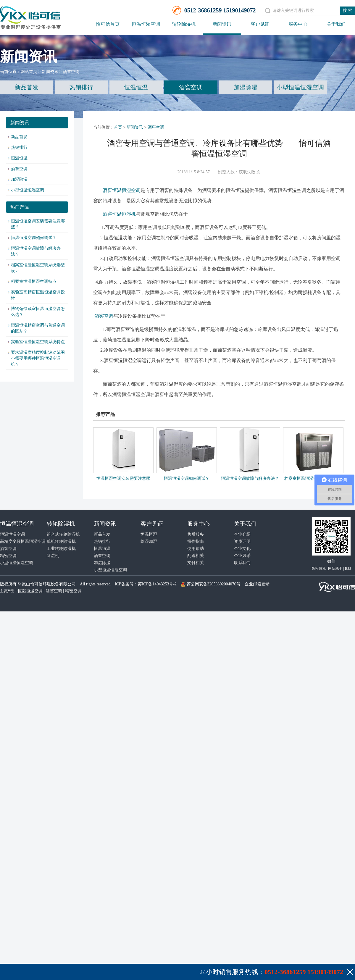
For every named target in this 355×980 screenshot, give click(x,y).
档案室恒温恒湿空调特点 (34, 281)
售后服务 (196, 534)
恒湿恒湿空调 (30, 591)
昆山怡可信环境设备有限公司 (49, 584)
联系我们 (242, 563)
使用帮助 (196, 549)
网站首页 (29, 72)
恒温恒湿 (149, 534)
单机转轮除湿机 (61, 541)
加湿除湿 (246, 87)
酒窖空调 (71, 72)
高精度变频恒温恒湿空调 (23, 541)
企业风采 (242, 556)
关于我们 (336, 24)
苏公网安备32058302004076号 (214, 584)
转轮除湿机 (184, 24)
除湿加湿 (149, 541)
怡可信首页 (108, 24)
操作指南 (196, 541)
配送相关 (196, 556)
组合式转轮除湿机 (63, 534)
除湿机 (53, 556)
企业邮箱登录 (257, 584)
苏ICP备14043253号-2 (157, 584)
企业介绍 (242, 534)
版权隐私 (319, 569)
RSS (348, 569)
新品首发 (27, 87)
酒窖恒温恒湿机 (119, 214)
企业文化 (242, 549)
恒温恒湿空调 (146, 24)
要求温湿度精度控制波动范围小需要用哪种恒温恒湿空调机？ (38, 358)
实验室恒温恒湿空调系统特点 (38, 342)
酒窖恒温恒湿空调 (122, 190)
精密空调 (8, 556)
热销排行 (81, 87)
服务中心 (298, 24)
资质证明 (242, 541)
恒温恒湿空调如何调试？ (34, 238)
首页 (118, 127)
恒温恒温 (136, 87)
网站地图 (335, 569)
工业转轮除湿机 (61, 549)
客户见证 (260, 24)
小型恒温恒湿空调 (300, 87)
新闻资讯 (222, 24)
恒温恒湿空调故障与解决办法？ (250, 478)
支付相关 (196, 563)
